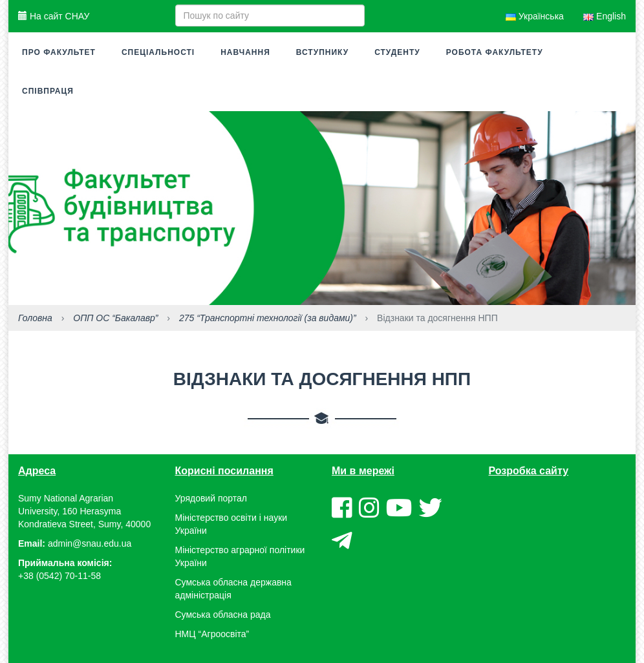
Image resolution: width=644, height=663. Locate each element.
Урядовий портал (211, 498)
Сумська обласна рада (223, 615)
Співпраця (48, 91)
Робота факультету (495, 52)
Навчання (245, 52)
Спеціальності (158, 52)
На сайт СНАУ (54, 16)
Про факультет (59, 52)
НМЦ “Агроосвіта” (212, 634)
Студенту (397, 52)
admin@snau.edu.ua (90, 543)
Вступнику (322, 52)
